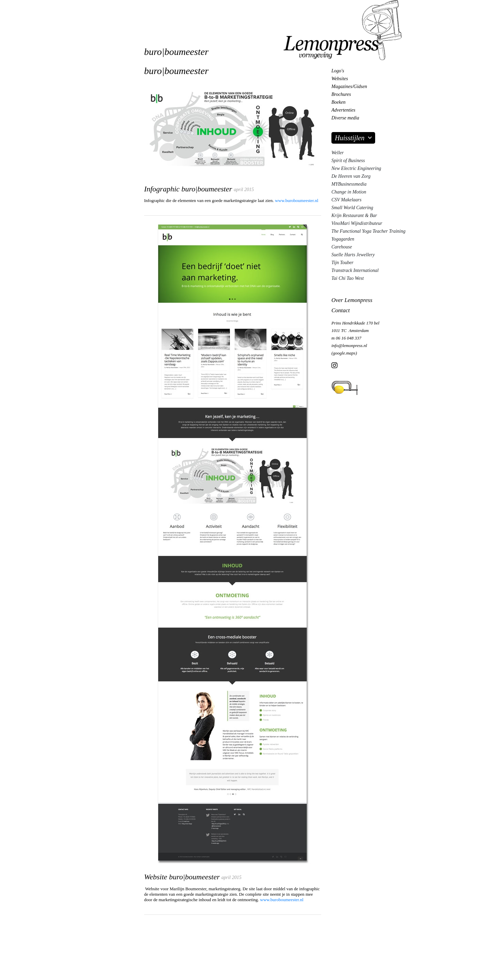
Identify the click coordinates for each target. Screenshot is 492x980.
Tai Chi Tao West (348, 278)
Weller (338, 153)
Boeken (338, 102)
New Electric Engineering (356, 168)
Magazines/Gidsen (349, 87)
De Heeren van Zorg (351, 176)
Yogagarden (343, 239)
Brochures (341, 94)
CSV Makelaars (346, 200)
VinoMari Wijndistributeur (357, 223)
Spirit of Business (348, 161)
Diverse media (345, 118)
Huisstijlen (350, 138)
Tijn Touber (342, 263)
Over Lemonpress (352, 300)
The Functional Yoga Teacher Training (368, 231)
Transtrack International (355, 270)
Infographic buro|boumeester (188, 189)
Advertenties (343, 110)
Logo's (338, 71)
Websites (340, 79)
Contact (341, 310)
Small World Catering (352, 208)
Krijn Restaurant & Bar (354, 215)
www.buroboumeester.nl (297, 200)
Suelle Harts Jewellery (353, 255)
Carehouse (342, 247)
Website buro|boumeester (182, 877)
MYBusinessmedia (349, 184)
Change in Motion (349, 192)
